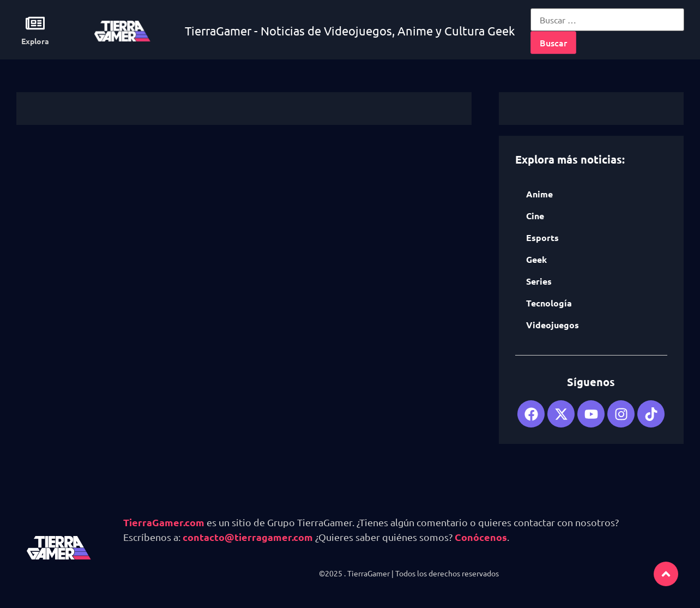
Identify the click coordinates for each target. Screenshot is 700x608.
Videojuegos (553, 325)
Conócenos (481, 537)
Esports (542, 237)
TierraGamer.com (164, 522)
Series (539, 281)
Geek (536, 259)
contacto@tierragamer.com (248, 537)
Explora (35, 41)
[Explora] (35, 23)
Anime (539, 194)
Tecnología (549, 303)
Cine (535, 216)
